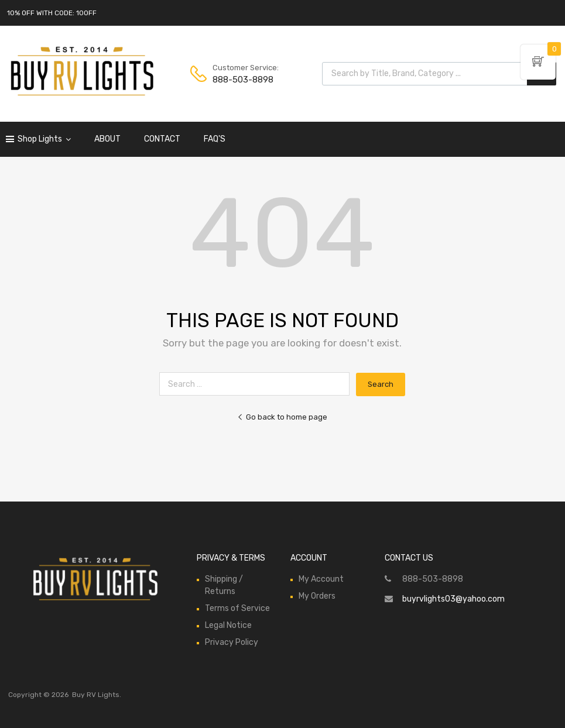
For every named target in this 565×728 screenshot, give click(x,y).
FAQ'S (215, 139)
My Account (321, 579)
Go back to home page (282, 417)
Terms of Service (237, 608)
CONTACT (162, 139)
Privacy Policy (232, 642)
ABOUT (107, 139)
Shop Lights (44, 139)
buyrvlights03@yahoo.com (453, 599)
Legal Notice (228, 625)
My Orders (317, 596)
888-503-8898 (241, 80)
